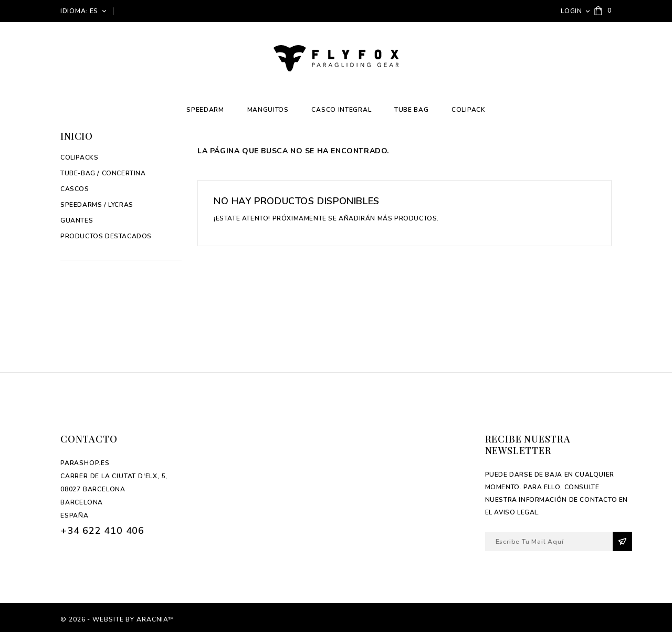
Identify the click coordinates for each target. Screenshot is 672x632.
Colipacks (79, 157)
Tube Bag (412, 110)
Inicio (77, 136)
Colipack (469, 110)
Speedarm (205, 110)
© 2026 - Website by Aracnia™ (117, 619)
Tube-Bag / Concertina (103, 173)
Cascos (75, 189)
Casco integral (341, 110)
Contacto (89, 439)
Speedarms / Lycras (97, 205)
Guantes (77, 220)
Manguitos (268, 110)
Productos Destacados (106, 236)
